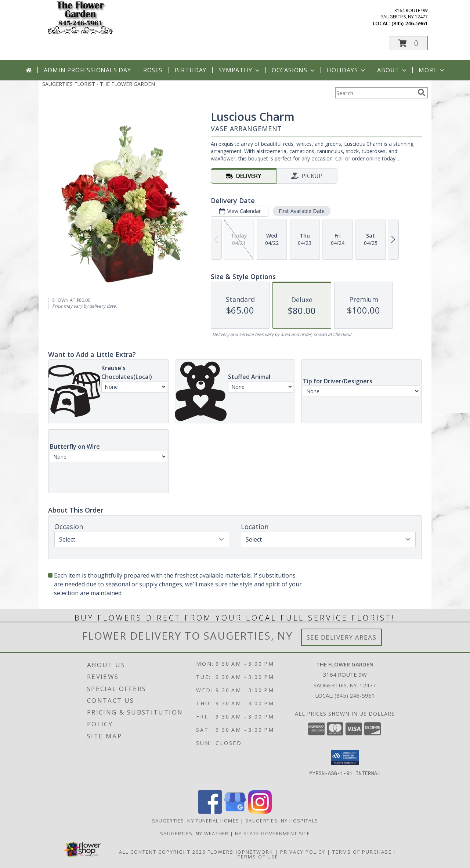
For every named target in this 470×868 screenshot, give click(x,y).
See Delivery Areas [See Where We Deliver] (342, 637)
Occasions (294, 70)
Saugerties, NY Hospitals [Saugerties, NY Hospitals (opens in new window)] (282, 821)
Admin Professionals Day (87, 70)
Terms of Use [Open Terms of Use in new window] (258, 857)
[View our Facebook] (210, 812)
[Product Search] (375, 93)
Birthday (191, 70)
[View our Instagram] (260, 812)
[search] (422, 93)
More (432, 70)
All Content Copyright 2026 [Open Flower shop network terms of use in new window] (162, 852)
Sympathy (240, 70)
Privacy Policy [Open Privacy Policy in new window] (303, 852)
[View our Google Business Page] (235, 812)
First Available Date (302, 211)
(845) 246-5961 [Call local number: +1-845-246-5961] (410, 23)
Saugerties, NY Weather (194, 833)
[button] (408, 43)
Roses (153, 70)
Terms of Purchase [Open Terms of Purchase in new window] (362, 852)
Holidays (347, 70)
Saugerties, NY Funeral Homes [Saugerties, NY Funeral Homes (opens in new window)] (196, 821)
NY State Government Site (272, 833)
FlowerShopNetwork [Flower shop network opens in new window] (240, 852)
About (393, 70)
